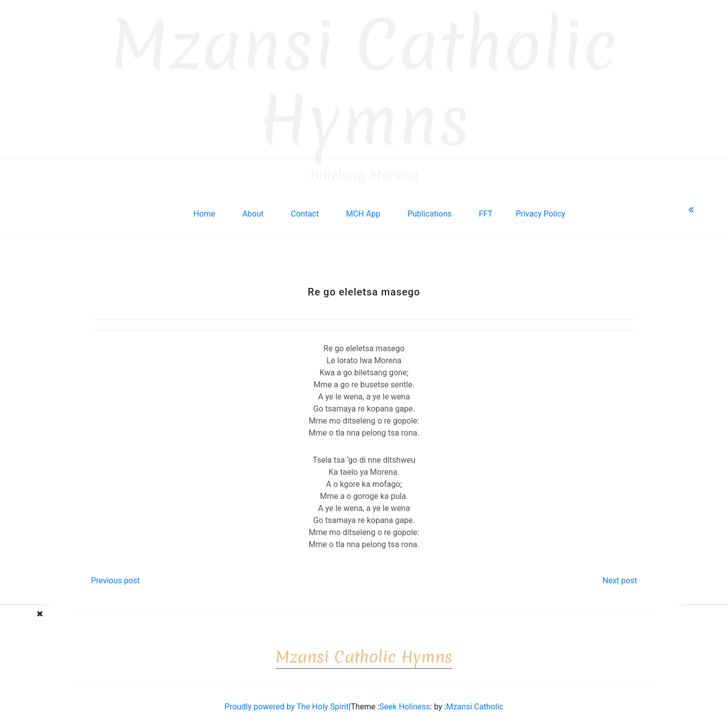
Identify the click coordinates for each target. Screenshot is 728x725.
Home (204, 210)
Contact (305, 210)
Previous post (115, 577)
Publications (430, 210)
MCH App (363, 210)
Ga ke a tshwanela (681, 620)
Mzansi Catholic (475, 703)
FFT (486, 210)
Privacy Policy (540, 210)
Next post (620, 577)
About (253, 210)
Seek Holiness (405, 703)
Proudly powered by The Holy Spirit (287, 703)
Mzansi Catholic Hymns (364, 80)
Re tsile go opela (56, 620)
